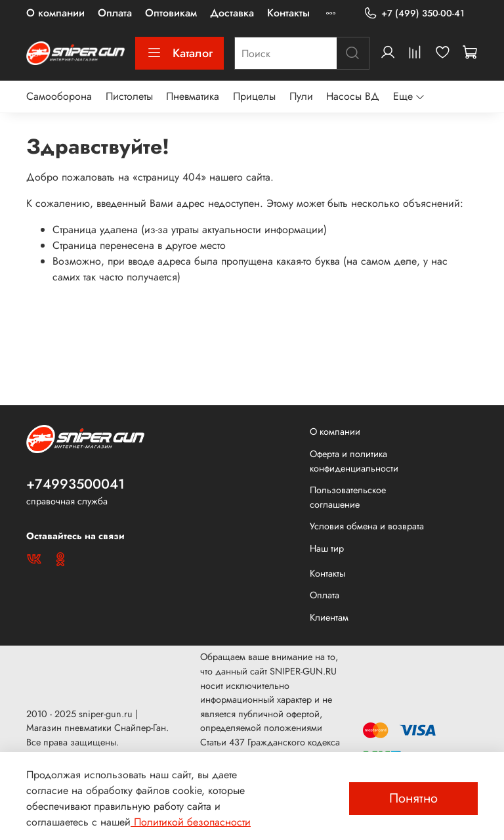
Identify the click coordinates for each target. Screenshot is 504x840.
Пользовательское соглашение (348, 497)
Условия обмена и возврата (367, 526)
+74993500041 (75, 484)
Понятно (413, 798)
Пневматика (193, 96)
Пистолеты (129, 96)
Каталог (179, 53)
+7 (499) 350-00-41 (414, 13)
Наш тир (327, 548)
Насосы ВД (353, 96)
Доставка (232, 13)
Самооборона (59, 96)
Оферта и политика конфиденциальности (354, 461)
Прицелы (254, 96)
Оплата (115, 13)
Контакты (288, 13)
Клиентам (329, 617)
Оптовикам (171, 13)
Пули (301, 96)
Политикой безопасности (191, 822)
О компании (55, 13)
